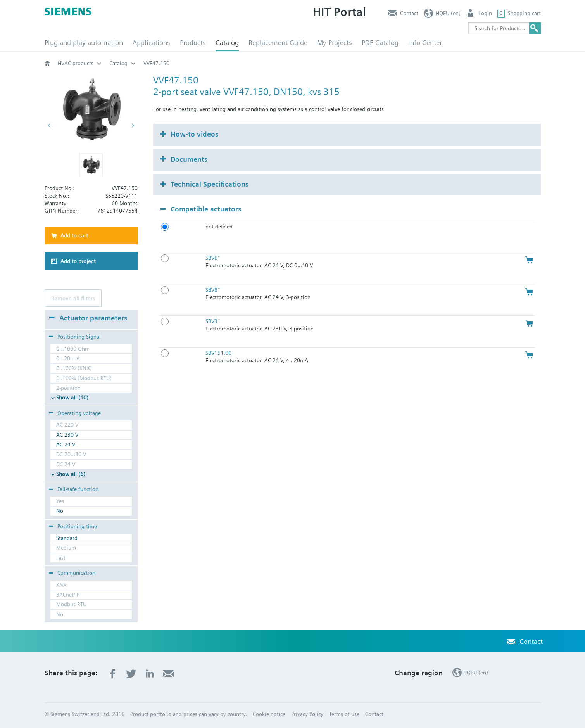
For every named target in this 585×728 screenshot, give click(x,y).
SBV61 (213, 258)
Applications (151, 42)
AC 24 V (66, 444)
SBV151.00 (218, 353)
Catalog (227, 42)
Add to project (78, 261)
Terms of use (344, 714)
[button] (91, 165)
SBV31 (213, 321)
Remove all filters (73, 298)
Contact (409, 13)
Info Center (425, 42)
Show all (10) (72, 398)
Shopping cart (524, 13)
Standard (67, 538)
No (60, 511)
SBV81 (213, 290)
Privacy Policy (307, 714)
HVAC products (76, 63)
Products (193, 42)
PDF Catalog (380, 42)
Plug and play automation (84, 42)
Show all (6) (71, 474)
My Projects (335, 42)
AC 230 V (67, 435)
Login (485, 13)
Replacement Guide (278, 42)
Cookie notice (269, 714)
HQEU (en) (448, 13)
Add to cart (74, 235)
